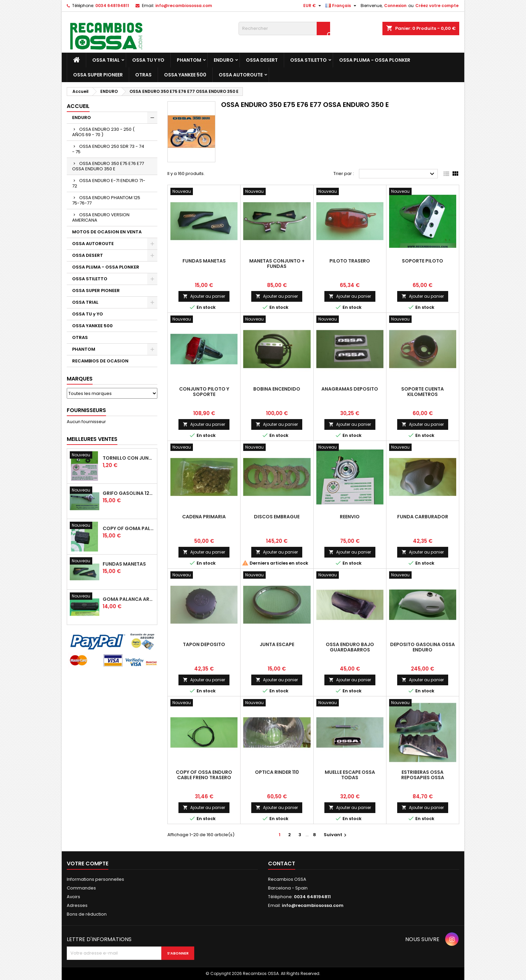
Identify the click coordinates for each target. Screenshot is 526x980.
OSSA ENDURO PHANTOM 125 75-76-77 (106, 200)
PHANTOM (189, 60)
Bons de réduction (87, 914)
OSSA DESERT (262, 60)
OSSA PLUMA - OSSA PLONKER (375, 60)
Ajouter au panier (204, 296)
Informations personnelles (95, 879)
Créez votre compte (437, 6)
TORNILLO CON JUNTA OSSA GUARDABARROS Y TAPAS (128, 458)
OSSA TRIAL (106, 60)
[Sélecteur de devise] (313, 6)
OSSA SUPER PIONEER (98, 75)
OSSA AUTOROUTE (241, 75)
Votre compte (88, 863)
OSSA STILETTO (308, 60)
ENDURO (224, 60)
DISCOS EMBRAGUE (277, 517)
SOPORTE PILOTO (423, 261)
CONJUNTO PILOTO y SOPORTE (204, 392)
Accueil (78, 106)
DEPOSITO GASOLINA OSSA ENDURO (423, 647)
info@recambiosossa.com (184, 6)
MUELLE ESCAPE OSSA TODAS (350, 775)
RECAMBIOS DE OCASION (100, 361)
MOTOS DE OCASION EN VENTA (107, 232)
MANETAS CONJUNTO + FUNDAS (277, 264)
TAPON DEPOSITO (204, 644)
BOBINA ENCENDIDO (277, 389)
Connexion (395, 6)
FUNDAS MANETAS (124, 564)
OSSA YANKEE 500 (185, 75)
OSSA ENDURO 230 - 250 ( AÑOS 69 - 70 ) (103, 132)
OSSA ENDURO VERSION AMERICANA (101, 217)
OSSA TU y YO (148, 60)
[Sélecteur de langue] (342, 6)
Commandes (81, 888)
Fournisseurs (86, 410)
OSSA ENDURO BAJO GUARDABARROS (350, 647)
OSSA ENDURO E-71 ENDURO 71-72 (109, 183)
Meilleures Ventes (92, 439)
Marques (80, 379)
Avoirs (73, 897)
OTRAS (143, 75)
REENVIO (350, 517)
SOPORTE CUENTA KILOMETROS (423, 392)
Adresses (77, 905)
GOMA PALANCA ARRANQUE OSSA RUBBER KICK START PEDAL (128, 599)
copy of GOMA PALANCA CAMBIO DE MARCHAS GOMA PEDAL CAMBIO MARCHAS (128, 528)
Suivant (336, 835)
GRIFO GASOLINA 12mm (128, 493)
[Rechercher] (284, 28)
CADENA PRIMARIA (204, 517)
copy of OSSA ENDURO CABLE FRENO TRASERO (204, 775)
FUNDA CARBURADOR (423, 517)
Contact (282, 863)
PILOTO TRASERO (350, 261)
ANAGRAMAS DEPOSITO (350, 389)
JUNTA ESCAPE (277, 644)
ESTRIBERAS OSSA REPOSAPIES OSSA (423, 775)
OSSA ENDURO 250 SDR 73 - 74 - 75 (108, 149)
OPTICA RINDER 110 (277, 772)
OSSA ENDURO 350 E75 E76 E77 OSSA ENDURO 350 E (108, 166)
